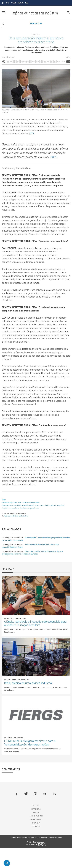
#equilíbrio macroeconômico (11, 528)
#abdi (16, 523)
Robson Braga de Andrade (17, 700)
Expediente (36, 847)
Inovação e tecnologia (14, 558)
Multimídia (36, 843)
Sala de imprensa (36, 840)
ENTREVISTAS (36, 23)
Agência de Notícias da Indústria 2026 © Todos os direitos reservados (36, 858)
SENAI (20, 3)
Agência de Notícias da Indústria (16, 536)
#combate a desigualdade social (32, 528)
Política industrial (14, 758)
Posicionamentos (36, 836)
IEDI (50, 135)
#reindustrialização (8, 523)
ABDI (55, 159)
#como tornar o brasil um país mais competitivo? (53, 525)
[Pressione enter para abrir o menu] (4, 13)
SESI (13, 3)
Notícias (36, 826)
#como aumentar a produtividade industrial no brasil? (19, 525)
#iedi (21, 523)
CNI (8, 3)
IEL (27, 3)
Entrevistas (36, 829)
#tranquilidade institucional (33, 523)
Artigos (36, 833)
